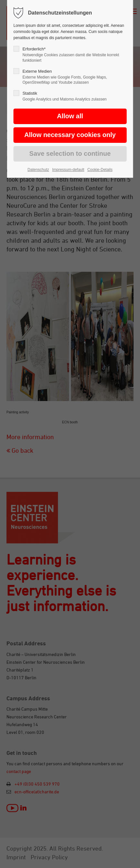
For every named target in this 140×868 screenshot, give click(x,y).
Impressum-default (68, 170)
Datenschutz (38, 170)
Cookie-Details (100, 170)
